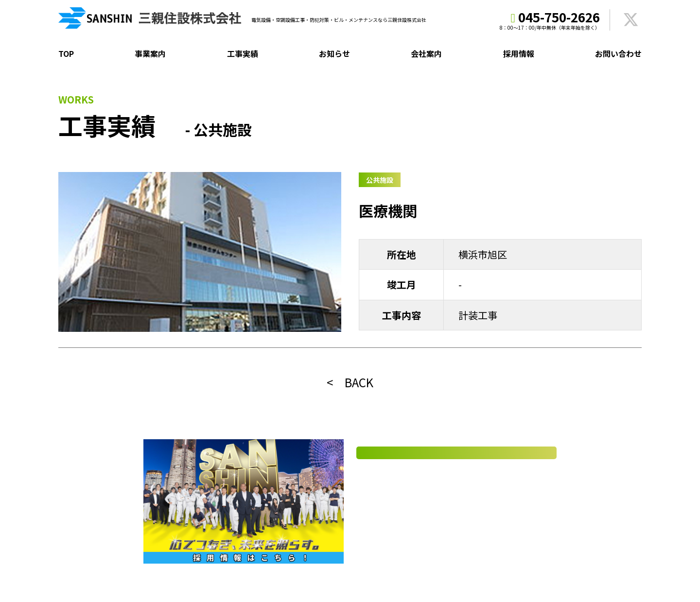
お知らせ (334, 53)
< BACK (350, 382)
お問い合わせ (618, 53)
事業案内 (150, 53)
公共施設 (380, 180)
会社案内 (426, 53)
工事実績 (243, 53)
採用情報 (519, 53)
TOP (66, 53)
